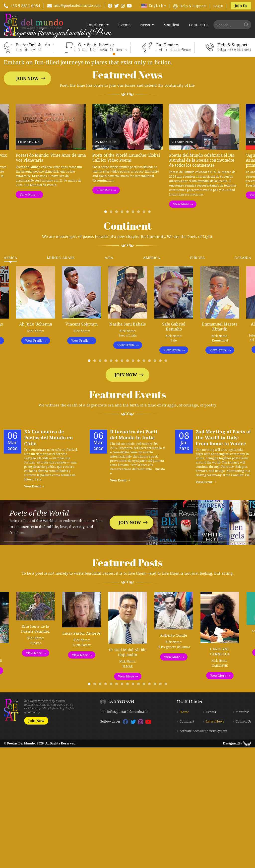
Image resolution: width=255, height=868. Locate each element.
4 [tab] (123, 334)
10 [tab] (139, 482)
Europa (197, 378)
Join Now (27, 139)
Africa (10, 378)
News (145, 25)
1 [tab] (107, 334)
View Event (34, 607)
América (152, 378)
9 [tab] (150, 334)
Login (219, 6)
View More (28, 315)
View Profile (34, 461)
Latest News (215, 842)
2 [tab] (112, 334)
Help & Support (193, 6)
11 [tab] (145, 482)
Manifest (171, 25)
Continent (96, 25)
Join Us (241, 6)
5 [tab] (128, 334)
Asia (109, 378)
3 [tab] (118, 334)
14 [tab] (161, 482)
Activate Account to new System (203, 851)
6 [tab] (134, 334)
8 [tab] (145, 334)
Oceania (243, 378)
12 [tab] (150, 482)
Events (124, 25)
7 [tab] (139, 334)
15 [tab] (167, 482)
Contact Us (199, 25)
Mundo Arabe (61, 378)
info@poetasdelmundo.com (77, 5)
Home (184, 832)
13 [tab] (156, 482)
